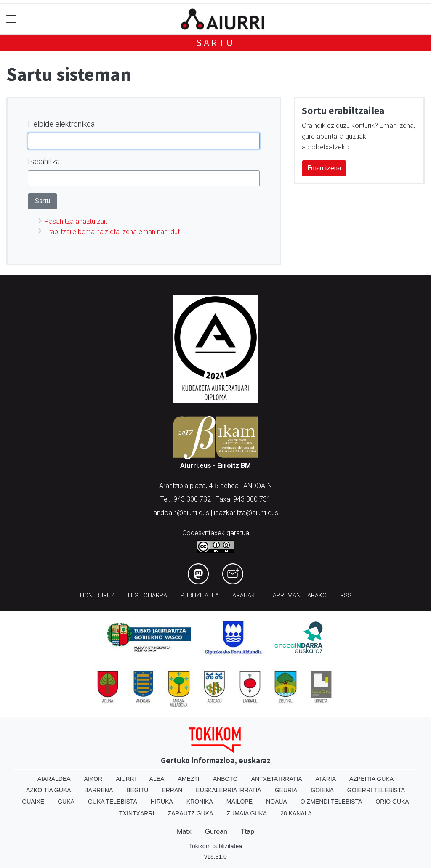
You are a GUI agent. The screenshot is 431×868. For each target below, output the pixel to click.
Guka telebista (113, 802)
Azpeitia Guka (371, 779)
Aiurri (126, 779)
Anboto (225, 779)
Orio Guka (392, 802)
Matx (184, 832)
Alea (157, 779)
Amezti (188, 779)
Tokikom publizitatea (215, 846)
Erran (172, 790)
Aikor (93, 779)
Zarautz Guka (190, 813)
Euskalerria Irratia (228, 790)
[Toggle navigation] (12, 19)
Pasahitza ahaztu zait (76, 222)
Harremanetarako (298, 596)
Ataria (326, 779)
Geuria (286, 790)
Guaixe (33, 802)
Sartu (215, 43)
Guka (66, 802)
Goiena (322, 790)
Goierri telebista (376, 790)
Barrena (99, 790)
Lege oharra (148, 596)
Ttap (247, 832)
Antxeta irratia (277, 779)
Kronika (200, 802)
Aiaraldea (54, 779)
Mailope (239, 802)
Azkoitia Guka (49, 790)
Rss (346, 596)
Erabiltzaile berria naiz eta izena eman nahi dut (112, 232)
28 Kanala (296, 813)
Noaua (277, 802)
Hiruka (162, 802)
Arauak (244, 596)
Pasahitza (44, 161)
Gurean (216, 832)
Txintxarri (137, 813)
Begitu (137, 790)
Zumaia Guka (247, 813)
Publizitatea (200, 596)
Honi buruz (97, 596)
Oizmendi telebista (331, 802)
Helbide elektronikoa (61, 124)
